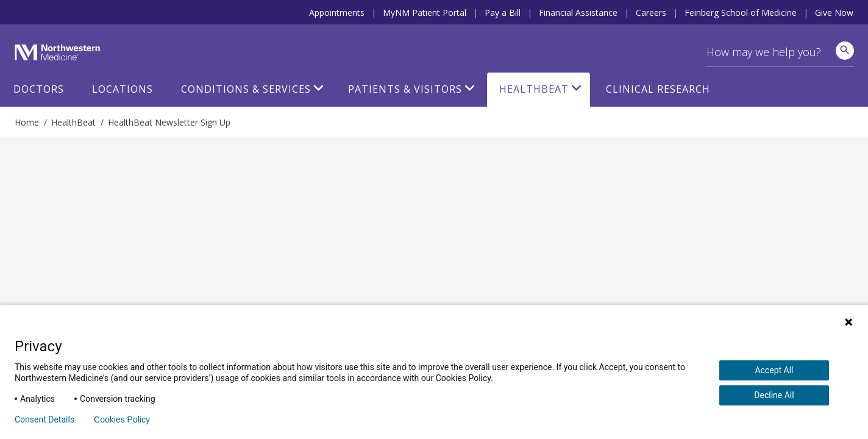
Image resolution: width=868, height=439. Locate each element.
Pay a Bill (503, 12)
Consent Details (44, 419)
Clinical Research (658, 89)
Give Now (834, 12)
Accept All (774, 370)
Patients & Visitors (405, 89)
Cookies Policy (122, 419)
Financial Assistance (578, 12)
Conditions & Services (246, 89)
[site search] (845, 51)
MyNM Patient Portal (425, 12)
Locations (123, 89)
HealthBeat (534, 89)
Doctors (39, 89)
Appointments (337, 12)
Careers (651, 12)
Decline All (774, 395)
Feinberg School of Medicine (741, 12)
